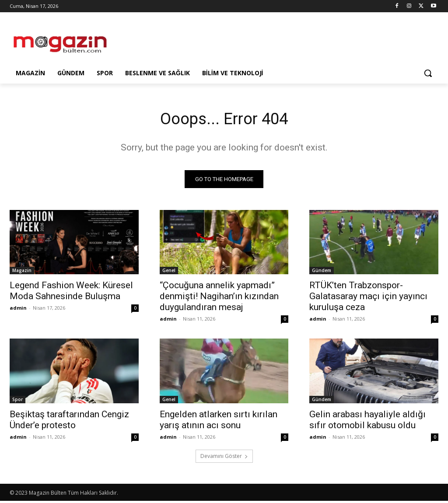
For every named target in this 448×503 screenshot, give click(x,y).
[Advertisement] (215, 40)
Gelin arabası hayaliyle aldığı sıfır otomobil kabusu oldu (367, 422)
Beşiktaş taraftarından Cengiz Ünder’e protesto (69, 422)
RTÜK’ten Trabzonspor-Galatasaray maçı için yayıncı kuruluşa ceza (368, 298)
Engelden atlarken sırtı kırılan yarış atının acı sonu (219, 422)
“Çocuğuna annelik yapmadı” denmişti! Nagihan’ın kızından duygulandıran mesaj (219, 298)
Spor (17, 402)
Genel (169, 272)
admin (18, 310)
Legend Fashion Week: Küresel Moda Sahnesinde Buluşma (71, 293)
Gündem (322, 272)
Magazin (22, 272)
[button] (428, 73)
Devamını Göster (224, 458)
